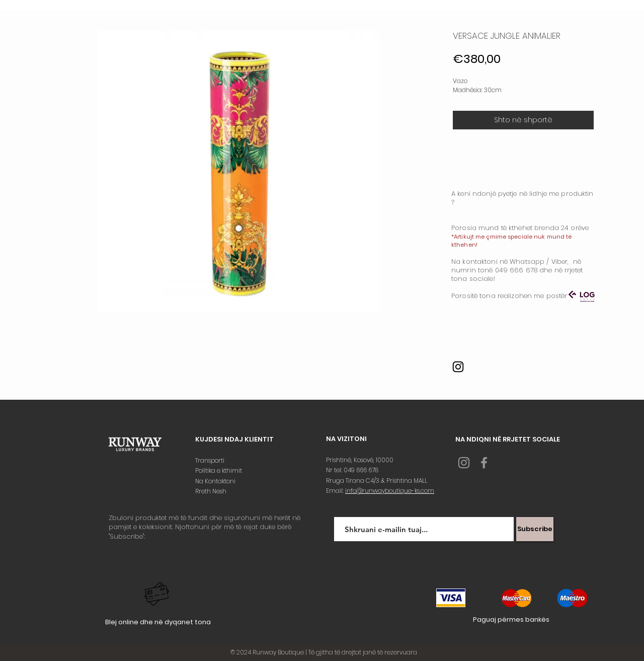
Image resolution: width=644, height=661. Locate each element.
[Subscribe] (535, 529)
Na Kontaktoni (216, 481)
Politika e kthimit (219, 470)
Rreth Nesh (212, 491)
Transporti (211, 460)
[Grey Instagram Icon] (464, 463)
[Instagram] (458, 367)
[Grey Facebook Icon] (484, 463)
